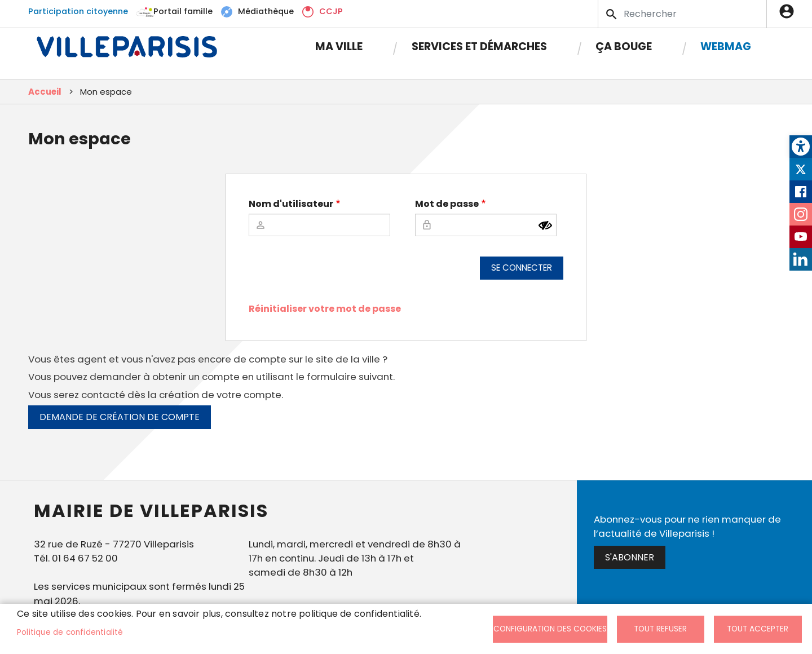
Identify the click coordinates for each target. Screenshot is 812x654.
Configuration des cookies (550, 629)
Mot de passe (447, 204)
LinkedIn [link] (801, 259)
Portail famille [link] (183, 11)
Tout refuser (660, 629)
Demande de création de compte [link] (120, 417)
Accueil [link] (45, 92)
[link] (801, 147)
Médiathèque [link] (266, 11)
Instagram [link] (801, 214)
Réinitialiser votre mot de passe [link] (325, 309)
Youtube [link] (801, 237)
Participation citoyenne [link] (78, 11)
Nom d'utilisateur (291, 204)
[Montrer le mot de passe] (545, 226)
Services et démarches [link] (479, 47)
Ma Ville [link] (339, 47)
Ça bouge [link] (624, 47)
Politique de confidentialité (70, 632)
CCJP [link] (331, 11)
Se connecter (522, 268)
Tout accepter (758, 629)
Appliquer (612, 14)
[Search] (682, 14)
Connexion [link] (789, 11)
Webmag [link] (726, 47)
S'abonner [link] (630, 557)
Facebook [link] (801, 192)
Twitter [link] (801, 169)
